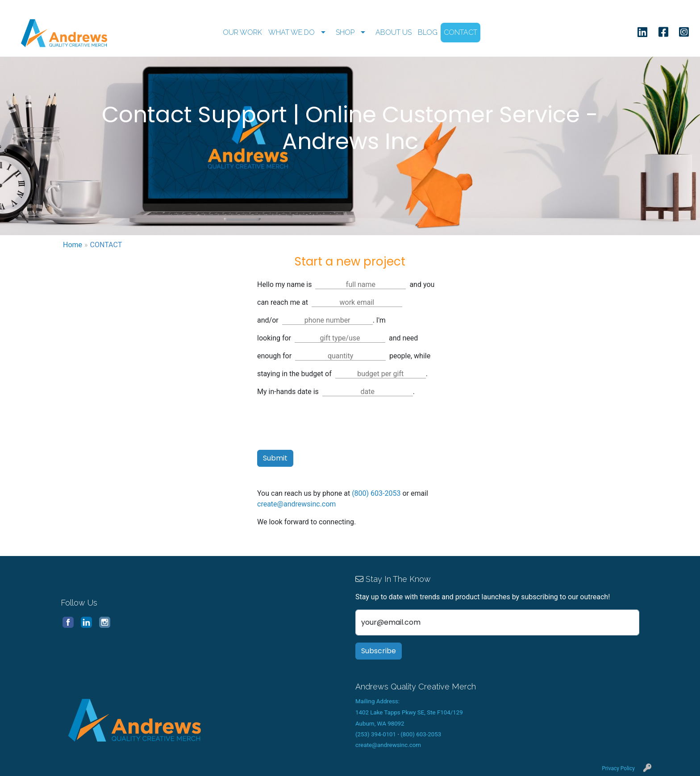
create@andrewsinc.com (296, 504)
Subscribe (379, 651)
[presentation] (325, 425)
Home (73, 245)
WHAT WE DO (292, 32)
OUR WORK (242, 32)
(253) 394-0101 (376, 734)
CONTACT (460, 32)
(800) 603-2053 (376, 493)
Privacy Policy (618, 768)
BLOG (428, 32)
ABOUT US (394, 32)
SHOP (345, 32)
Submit (275, 458)
